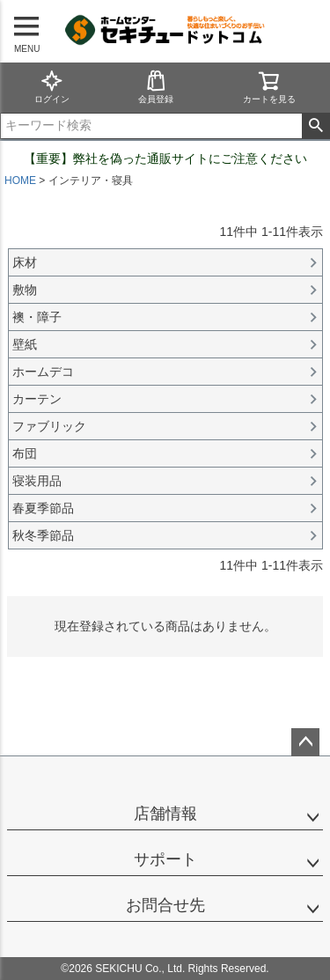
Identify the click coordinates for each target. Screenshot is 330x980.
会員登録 (156, 87)
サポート (165, 859)
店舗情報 (165, 814)
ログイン (52, 87)
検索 (315, 126)
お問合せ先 (165, 905)
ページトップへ (305, 742)
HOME (20, 181)
